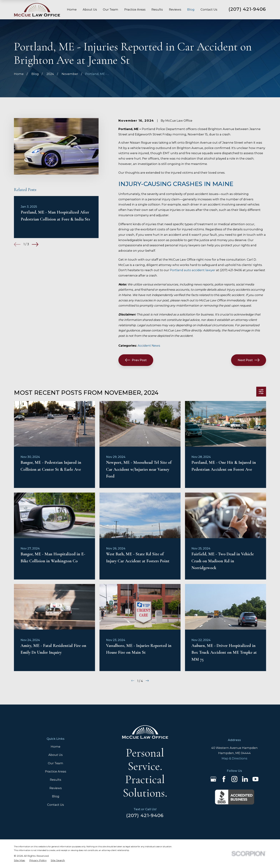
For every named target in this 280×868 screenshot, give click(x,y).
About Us (56, 755)
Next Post (249, 360)
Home (56, 747)
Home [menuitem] (72, 9)
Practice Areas (56, 771)
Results (56, 780)
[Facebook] (224, 779)
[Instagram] (234, 779)
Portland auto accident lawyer (193, 270)
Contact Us (56, 805)
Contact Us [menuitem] (209, 9)
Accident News (149, 346)
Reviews (56, 788)
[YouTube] (255, 779)
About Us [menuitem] (90, 9)
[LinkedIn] (245, 779)
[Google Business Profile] (213, 779)
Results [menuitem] (157, 9)
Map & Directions (234, 758)
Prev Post (136, 360)
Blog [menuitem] (191, 9)
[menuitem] (19, 860)
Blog (56, 796)
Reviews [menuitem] (175, 9)
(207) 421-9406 (247, 9)
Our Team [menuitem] (111, 9)
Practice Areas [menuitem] (135, 9)
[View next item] (35, 244)
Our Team (56, 763)
